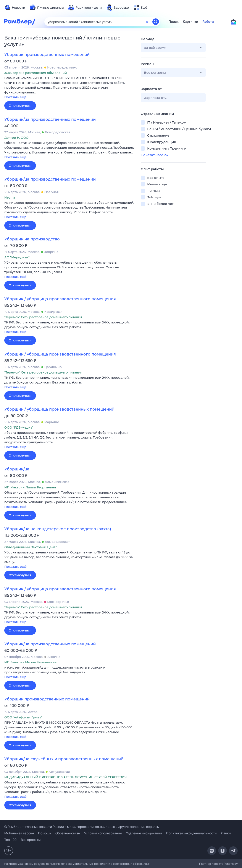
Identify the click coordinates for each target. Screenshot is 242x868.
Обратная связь (68, 833)
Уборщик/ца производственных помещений (50, 119)
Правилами (143, 864)
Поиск (174, 22)
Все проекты (31, 840)
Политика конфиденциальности (191, 833)
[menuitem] (15, 8)
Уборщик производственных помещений (47, 55)
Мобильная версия (19, 833)
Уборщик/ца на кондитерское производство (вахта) (58, 529)
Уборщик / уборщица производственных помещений (59, 409)
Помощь (45, 833)
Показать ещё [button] (15, 97)
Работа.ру (231, 864)
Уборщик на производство (32, 239)
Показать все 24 (154, 155)
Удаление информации (144, 833)
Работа (208, 22)
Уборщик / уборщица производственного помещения (60, 299)
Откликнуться (20, 106)
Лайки (226, 833)
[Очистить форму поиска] (147, 22)
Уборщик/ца (17, 469)
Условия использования (103, 833)
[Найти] (156, 22)
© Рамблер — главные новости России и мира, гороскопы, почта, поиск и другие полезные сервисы (82, 827)
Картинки (190, 22)
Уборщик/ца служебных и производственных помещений (64, 759)
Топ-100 (10, 840)
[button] (69, 88)
